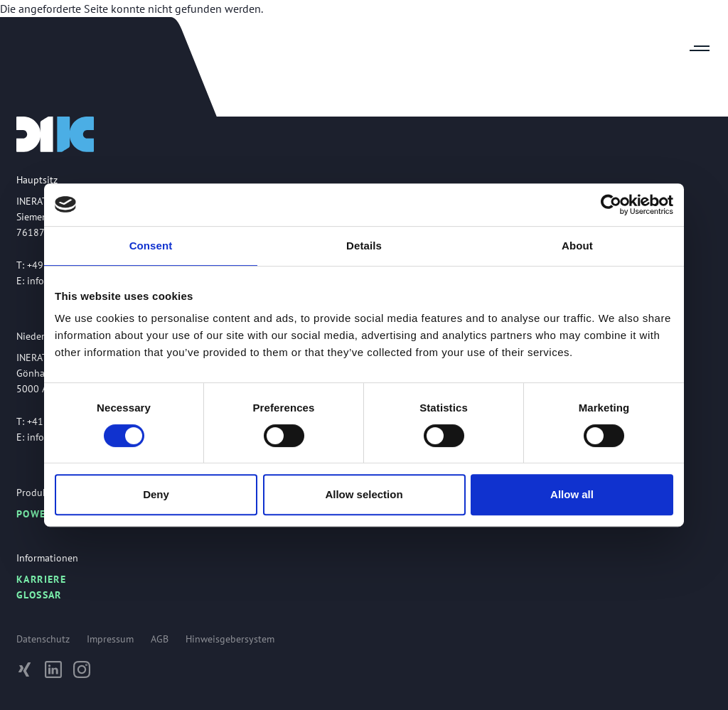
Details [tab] (364, 246)
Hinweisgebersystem (230, 639)
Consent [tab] (151, 246)
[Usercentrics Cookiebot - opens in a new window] (611, 205)
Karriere (41, 579)
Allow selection (364, 494)
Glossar (39, 595)
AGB (160, 639)
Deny (156, 494)
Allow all (572, 494)
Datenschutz (43, 639)
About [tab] (577, 246)
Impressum (110, 639)
